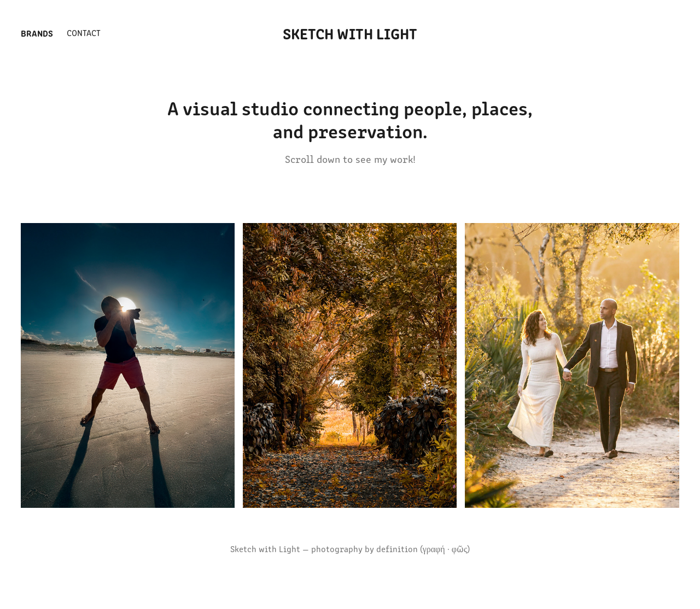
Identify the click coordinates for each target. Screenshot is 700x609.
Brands (37, 33)
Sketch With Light (350, 33)
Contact (84, 33)
